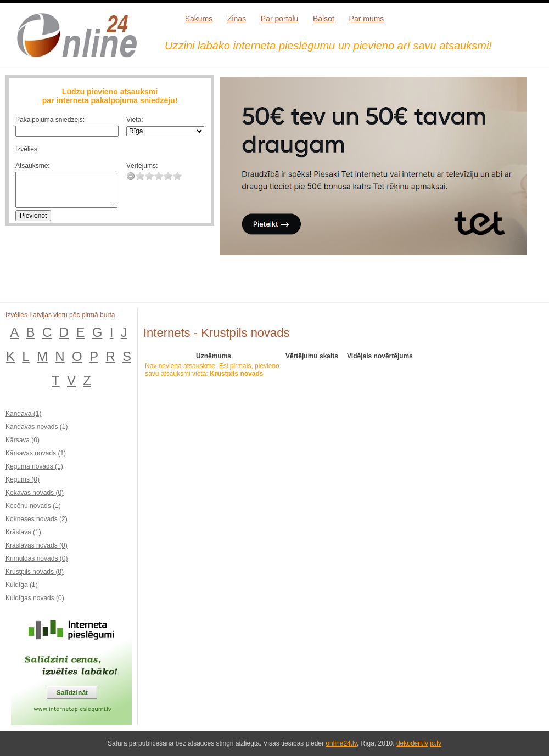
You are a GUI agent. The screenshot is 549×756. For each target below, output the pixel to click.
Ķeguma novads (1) (34, 466)
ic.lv (436, 743)
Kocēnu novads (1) (33, 506)
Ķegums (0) (23, 479)
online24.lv (341, 743)
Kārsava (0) (23, 440)
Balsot (324, 19)
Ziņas (237, 19)
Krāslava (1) (23, 532)
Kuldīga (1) (22, 585)
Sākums (199, 19)
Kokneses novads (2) (37, 519)
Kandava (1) (23, 414)
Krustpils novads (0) (35, 572)
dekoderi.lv (412, 743)
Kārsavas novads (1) (36, 453)
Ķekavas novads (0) (35, 493)
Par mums (367, 19)
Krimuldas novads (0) (37, 558)
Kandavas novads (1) (37, 427)
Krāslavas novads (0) (37, 545)
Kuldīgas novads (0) (35, 598)
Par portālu (279, 19)
